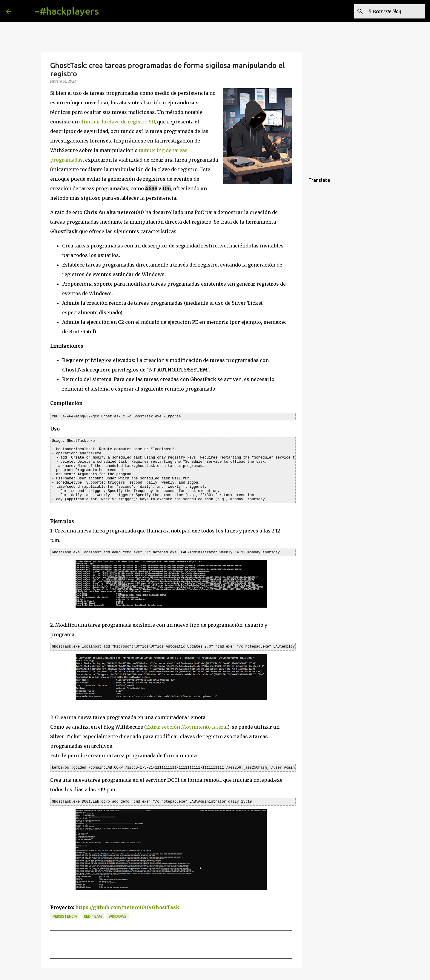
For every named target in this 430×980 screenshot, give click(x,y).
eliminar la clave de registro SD (117, 122)
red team (93, 916)
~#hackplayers (67, 11)
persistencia (65, 916)
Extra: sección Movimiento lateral (187, 727)
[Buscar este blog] (394, 11)
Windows (118, 916)
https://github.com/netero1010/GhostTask (127, 907)
